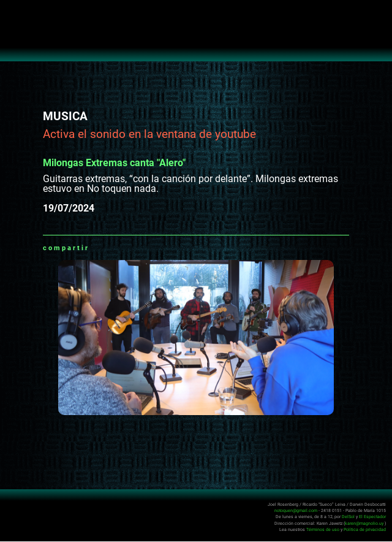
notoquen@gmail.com (296, 510)
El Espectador (372, 517)
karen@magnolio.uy (364, 523)
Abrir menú (16, 16)
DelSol (348, 517)
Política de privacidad (365, 529)
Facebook (114, 248)
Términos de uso (323, 529)
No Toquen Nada (196, 37)
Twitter (129, 248)
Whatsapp (99, 248)
